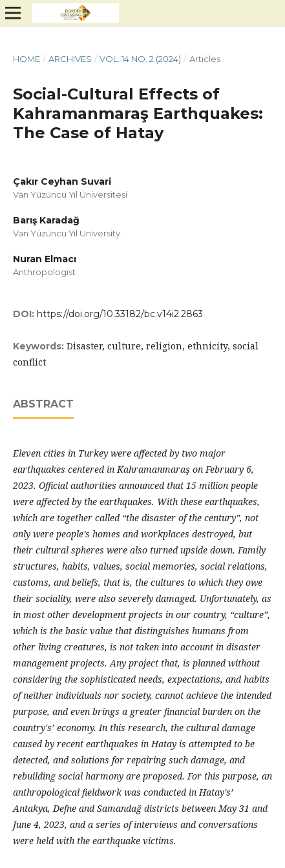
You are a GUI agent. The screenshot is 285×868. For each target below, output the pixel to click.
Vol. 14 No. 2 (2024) (140, 59)
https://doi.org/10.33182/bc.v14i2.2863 (120, 314)
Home (26, 59)
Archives (70, 59)
